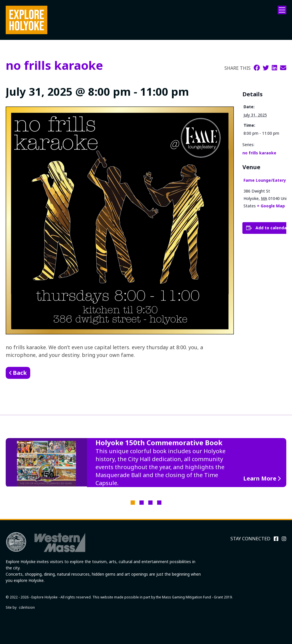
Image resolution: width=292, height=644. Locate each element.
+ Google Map (271, 206)
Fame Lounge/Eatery (265, 180)
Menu (282, 10)
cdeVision (27, 607)
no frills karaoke (259, 153)
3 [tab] (150, 503)
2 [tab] (142, 503)
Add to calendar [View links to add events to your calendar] (272, 228)
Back (20, 373)
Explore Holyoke (27, 20)
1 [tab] (133, 503)
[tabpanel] (146, 463)
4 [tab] (159, 503)
